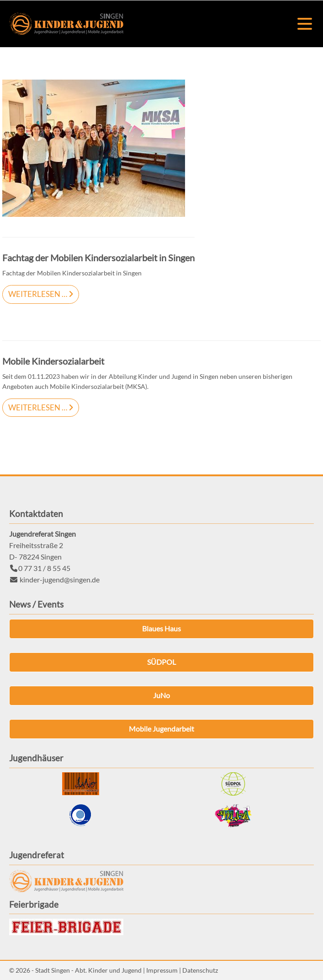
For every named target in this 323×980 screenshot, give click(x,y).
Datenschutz (200, 970)
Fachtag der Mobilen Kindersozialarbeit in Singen (98, 258)
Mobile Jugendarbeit (161, 729)
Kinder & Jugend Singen (66, 24)
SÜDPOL (161, 662)
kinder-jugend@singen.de (60, 579)
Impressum (162, 970)
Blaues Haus (161, 628)
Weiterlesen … (35, 292)
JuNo (161, 695)
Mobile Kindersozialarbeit (53, 361)
